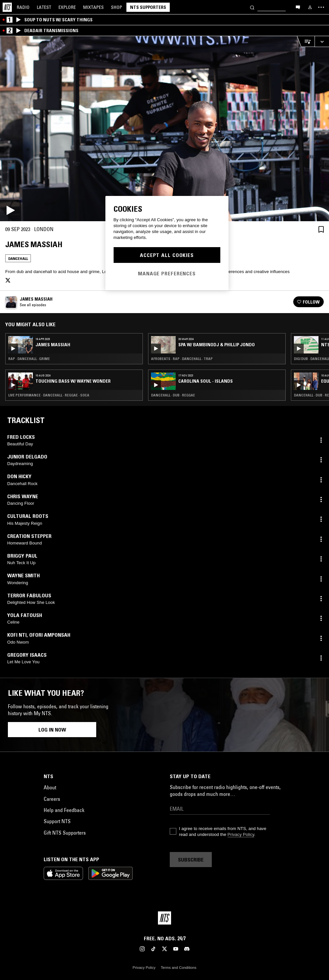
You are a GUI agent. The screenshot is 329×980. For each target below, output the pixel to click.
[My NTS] (310, 7)
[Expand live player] (322, 42)
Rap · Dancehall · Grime (29, 359)
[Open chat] (298, 7)
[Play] (164, 129)
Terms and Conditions (179, 968)
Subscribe (191, 860)
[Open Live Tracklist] (306, 42)
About (50, 787)
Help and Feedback (64, 810)
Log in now (52, 730)
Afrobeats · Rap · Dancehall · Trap (182, 359)
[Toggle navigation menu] (321, 7)
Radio (23, 7)
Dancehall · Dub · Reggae (173, 395)
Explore (67, 7)
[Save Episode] (321, 229)
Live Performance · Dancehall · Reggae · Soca (49, 395)
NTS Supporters (148, 7)
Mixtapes (93, 7)
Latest (44, 7)
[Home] (7, 7)
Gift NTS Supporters (65, 833)
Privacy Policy (241, 834)
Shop (117, 7)
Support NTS (57, 821)
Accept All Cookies (167, 255)
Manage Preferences (167, 273)
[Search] (252, 7)
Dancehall (18, 258)
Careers (52, 799)
